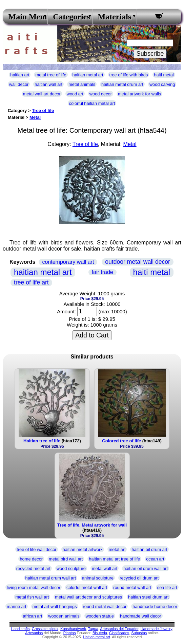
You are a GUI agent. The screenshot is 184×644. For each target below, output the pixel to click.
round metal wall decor (105, 606)
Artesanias (34, 633)
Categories (70, 17)
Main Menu (25, 17)
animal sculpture (98, 578)
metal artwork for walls (139, 94)
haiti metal (164, 75)
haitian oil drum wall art (146, 568)
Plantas (70, 633)
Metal (35, 117)
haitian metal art (88, 75)
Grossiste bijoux (45, 629)
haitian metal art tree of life (114, 559)
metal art (117, 549)
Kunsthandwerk (73, 629)
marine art (17, 606)
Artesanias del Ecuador (119, 629)
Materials (115, 17)
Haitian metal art (97, 637)
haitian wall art (48, 84)
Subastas (139, 633)
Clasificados (119, 633)
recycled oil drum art (139, 578)
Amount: (66, 311)
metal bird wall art (66, 559)
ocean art (155, 559)
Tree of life (43, 111)
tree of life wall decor (36, 549)
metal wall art (105, 568)
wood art (75, 94)
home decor (31, 559)
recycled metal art (33, 568)
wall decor (19, 84)
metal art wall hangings (55, 606)
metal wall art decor (42, 94)
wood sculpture (71, 568)
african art (32, 616)
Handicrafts (20, 629)
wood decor (101, 94)
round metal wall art (132, 587)
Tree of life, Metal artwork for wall (92, 525)
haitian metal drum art (122, 84)
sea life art (167, 587)
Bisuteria (100, 633)
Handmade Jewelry (156, 629)
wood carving (162, 84)
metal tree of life (51, 75)
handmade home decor (155, 606)
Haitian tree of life (42, 441)
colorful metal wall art (87, 587)
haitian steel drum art (148, 597)
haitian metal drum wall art (51, 578)
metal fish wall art (32, 597)
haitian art (20, 75)
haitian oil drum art (149, 549)
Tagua (93, 629)
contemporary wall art (68, 262)
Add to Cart (92, 335)
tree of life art (31, 282)
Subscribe (150, 54)
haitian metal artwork (83, 549)
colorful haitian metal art (92, 103)
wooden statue (100, 616)
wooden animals (64, 616)
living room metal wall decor (34, 587)
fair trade (103, 272)
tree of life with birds (129, 75)
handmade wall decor (141, 616)
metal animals (82, 84)
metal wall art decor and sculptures (88, 597)
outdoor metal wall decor (138, 262)
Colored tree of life (121, 441)
